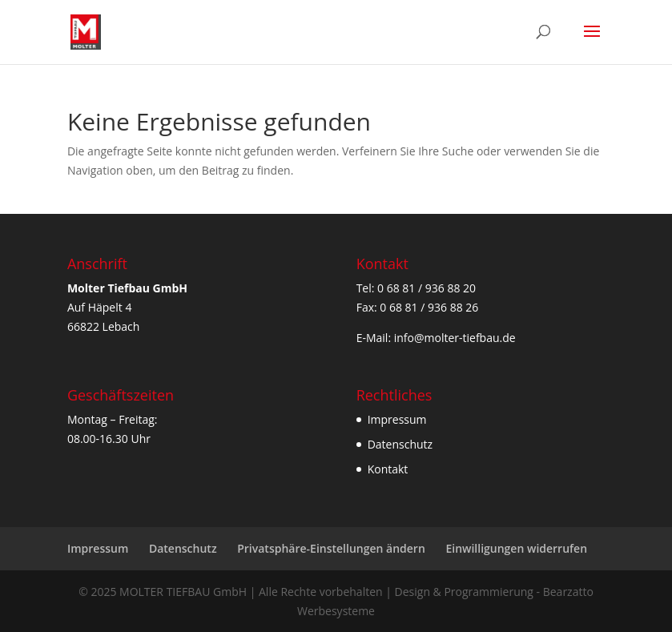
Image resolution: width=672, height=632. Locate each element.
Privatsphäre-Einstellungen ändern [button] (331, 548)
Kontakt (388, 469)
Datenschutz (400, 444)
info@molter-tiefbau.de (455, 338)
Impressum (397, 419)
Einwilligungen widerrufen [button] (516, 548)
